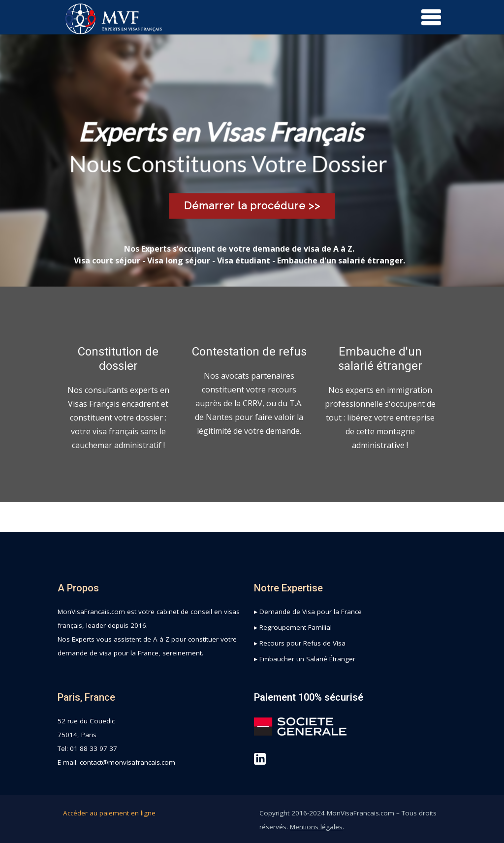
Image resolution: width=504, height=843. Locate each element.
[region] (252, 161)
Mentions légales (316, 827)
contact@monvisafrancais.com (127, 762)
